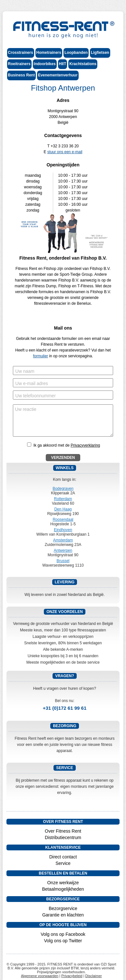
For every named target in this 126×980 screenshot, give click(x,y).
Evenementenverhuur (58, 75)
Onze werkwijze (63, 883)
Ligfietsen (100, 53)
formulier (40, 356)
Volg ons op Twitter (63, 941)
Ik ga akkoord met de (67, 445)
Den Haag (63, 509)
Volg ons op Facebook (63, 934)
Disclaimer (94, 976)
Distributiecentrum (63, 837)
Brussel (63, 561)
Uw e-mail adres (32, 383)
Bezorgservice (63, 908)
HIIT (63, 64)
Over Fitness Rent (63, 831)
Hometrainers (49, 53)
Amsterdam (63, 540)
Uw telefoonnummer (36, 396)
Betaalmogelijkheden (63, 889)
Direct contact (63, 857)
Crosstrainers (21, 53)
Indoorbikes (45, 64)
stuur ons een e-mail (65, 152)
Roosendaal (63, 520)
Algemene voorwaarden (40, 976)
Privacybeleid (72, 976)
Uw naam (25, 371)
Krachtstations (83, 64)
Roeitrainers (19, 64)
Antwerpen (63, 550)
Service (63, 863)
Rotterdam (63, 499)
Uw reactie (26, 409)
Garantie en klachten (63, 915)
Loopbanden (76, 53)
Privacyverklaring (85, 445)
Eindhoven (63, 530)
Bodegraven (63, 489)
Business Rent (21, 75)
